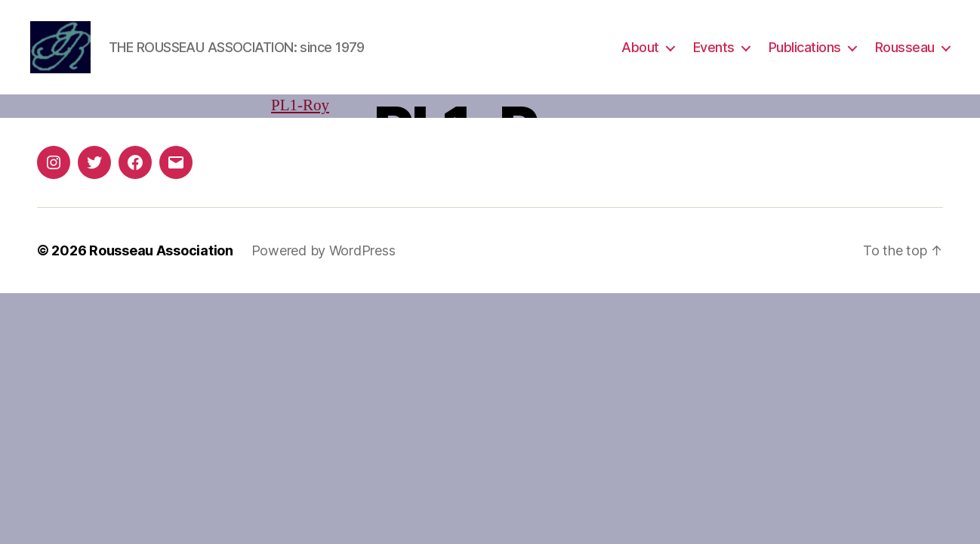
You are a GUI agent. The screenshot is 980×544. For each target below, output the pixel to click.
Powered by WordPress (324, 250)
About (640, 47)
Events (714, 47)
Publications (805, 47)
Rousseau (905, 47)
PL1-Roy (300, 105)
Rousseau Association (161, 250)
